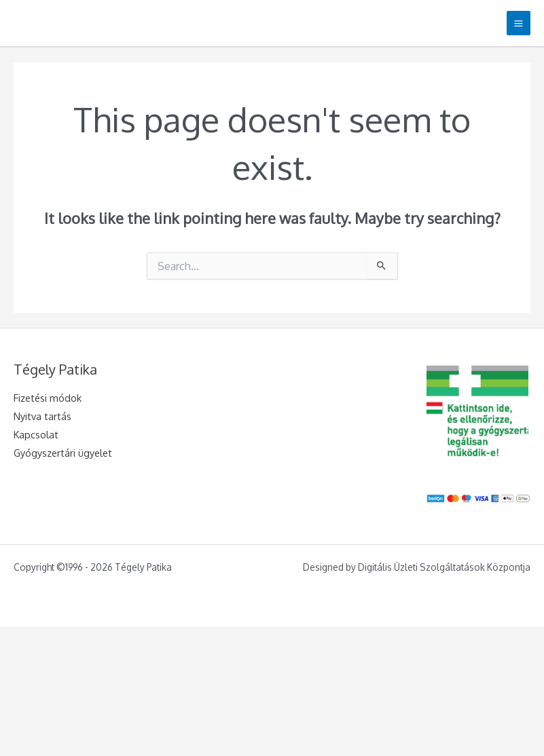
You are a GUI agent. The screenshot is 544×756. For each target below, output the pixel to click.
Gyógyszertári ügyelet (63, 453)
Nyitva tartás (42, 416)
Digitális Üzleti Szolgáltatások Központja (444, 567)
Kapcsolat (36, 434)
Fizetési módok (48, 398)
